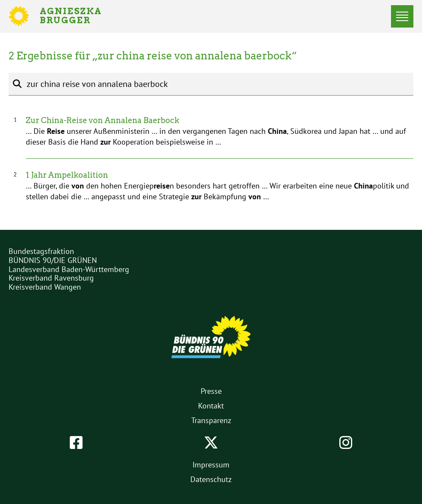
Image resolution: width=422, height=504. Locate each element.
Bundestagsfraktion (41, 251)
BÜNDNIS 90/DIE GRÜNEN (53, 260)
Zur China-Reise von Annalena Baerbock (102, 120)
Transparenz (211, 420)
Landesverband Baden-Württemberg (69, 269)
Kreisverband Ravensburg (51, 278)
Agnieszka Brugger (76, 16)
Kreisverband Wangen (45, 287)
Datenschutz (211, 479)
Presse (211, 391)
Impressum (211, 465)
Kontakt (211, 406)
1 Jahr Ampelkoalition (67, 175)
